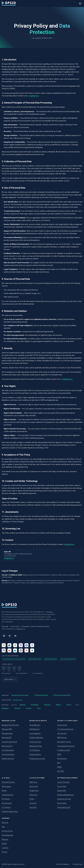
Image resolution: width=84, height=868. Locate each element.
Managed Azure (7, 733)
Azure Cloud (34, 786)
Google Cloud (34, 791)
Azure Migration (35, 733)
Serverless (33, 807)
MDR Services (62, 738)
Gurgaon (29, 708)
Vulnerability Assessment (66, 746)
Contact (4, 852)
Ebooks (4, 844)
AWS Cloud (33, 782)
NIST (59, 763)
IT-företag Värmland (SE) (62, 695)
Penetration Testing (64, 742)
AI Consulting (6, 786)
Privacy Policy (78, 864)
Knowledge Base (7, 835)
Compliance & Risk (64, 750)
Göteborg (47, 705)
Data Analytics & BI (64, 807)
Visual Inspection (8, 795)
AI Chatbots (6, 799)
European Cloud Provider (20, 695)
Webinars (5, 839)
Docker (32, 799)
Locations (5, 848)
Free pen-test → (18, 700)
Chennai (17, 708)
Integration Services (64, 799)
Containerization (35, 754)
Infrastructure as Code (37, 759)
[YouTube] (15, 636)
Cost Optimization (8, 750)
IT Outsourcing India (41, 695)
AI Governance (7, 803)
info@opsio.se (34, 96)
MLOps (4, 791)
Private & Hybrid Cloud (9, 742)
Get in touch (10, 679)
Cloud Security (62, 725)
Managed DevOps (36, 746)
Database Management (65, 795)
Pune (39, 708)
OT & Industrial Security (65, 729)
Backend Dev (62, 791)
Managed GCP (7, 738)
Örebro (69, 705)
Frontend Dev (62, 786)
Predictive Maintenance (10, 812)
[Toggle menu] (80, 3)
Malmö (58, 705)
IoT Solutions (6, 807)
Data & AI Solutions (8, 782)
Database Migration (36, 738)
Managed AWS (7, 729)
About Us (5, 823)
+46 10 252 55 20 (8, 629)
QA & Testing (62, 803)
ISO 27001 (61, 771)
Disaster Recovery (8, 759)
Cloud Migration (35, 725)
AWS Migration (35, 729)
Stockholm (35, 705)
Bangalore (5, 708)
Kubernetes (33, 795)
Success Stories (7, 831)
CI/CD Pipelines (35, 750)
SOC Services (62, 733)
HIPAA (59, 767)
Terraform (33, 803)
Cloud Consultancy (8, 754)
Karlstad (23, 705)
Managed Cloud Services (10, 725)
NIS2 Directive (62, 759)
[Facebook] (10, 636)
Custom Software (63, 782)
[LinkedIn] (4, 636)
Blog (3, 827)
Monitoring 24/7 (7, 746)
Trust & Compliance (63, 864)
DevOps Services (35, 742)
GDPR (59, 754)
